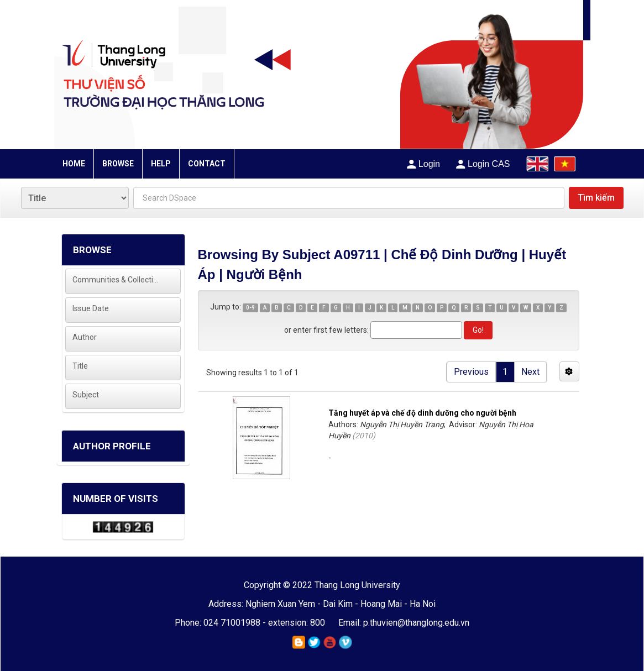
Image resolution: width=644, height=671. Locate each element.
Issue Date (91, 308)
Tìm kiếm (596, 198)
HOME (74, 164)
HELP (161, 164)
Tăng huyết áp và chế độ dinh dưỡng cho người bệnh (422, 413)
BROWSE (118, 164)
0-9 (250, 308)
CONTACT (207, 164)
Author (85, 337)
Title (80, 366)
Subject (86, 395)
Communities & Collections (116, 280)
